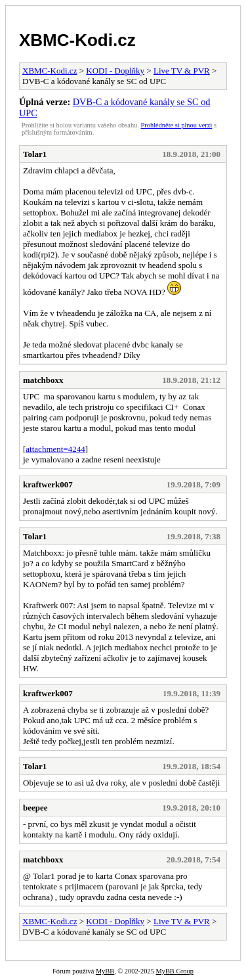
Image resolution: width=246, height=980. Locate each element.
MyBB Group (174, 971)
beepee (35, 808)
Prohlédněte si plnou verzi (177, 125)
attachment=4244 (55, 449)
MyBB (105, 971)
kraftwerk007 (48, 484)
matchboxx (43, 380)
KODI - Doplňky (115, 71)
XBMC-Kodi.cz (77, 40)
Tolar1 (35, 154)
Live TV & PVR (182, 71)
